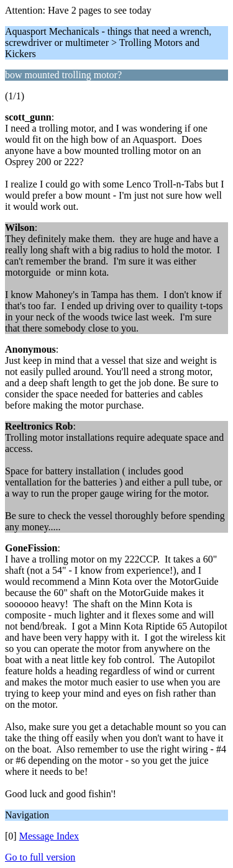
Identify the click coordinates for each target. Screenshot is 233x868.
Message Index (49, 836)
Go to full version (40, 857)
